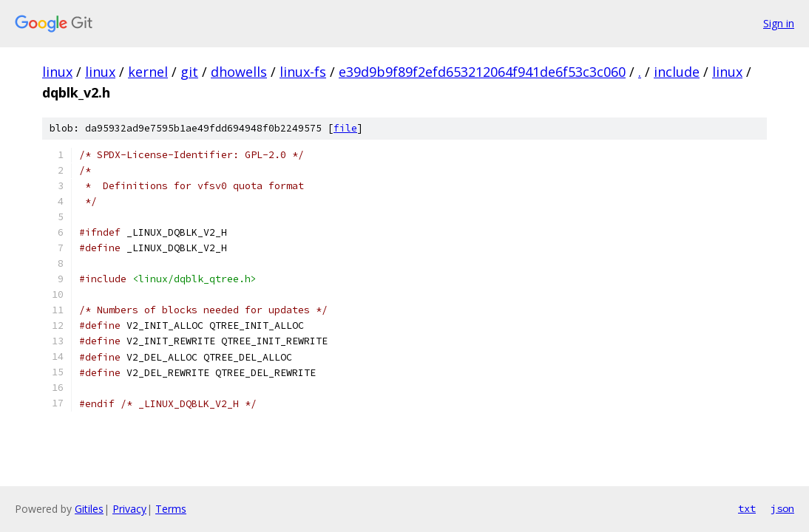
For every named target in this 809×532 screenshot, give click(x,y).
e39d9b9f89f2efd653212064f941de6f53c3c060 (482, 72)
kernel (148, 72)
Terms (171, 509)
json (782, 508)
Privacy (129, 509)
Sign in (779, 23)
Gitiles (89, 509)
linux (57, 72)
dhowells (239, 72)
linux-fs (303, 72)
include (677, 72)
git (189, 72)
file (345, 128)
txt (747, 508)
